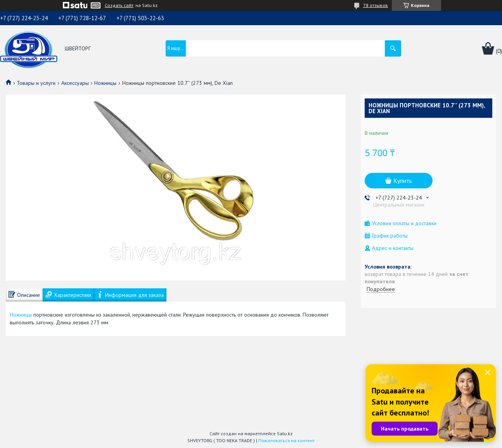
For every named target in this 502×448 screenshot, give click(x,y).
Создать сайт (119, 5)
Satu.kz (285, 433)
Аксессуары (75, 83)
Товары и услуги (36, 83)
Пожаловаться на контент (286, 440)
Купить (403, 181)
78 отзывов (376, 5)
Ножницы (105, 83)
